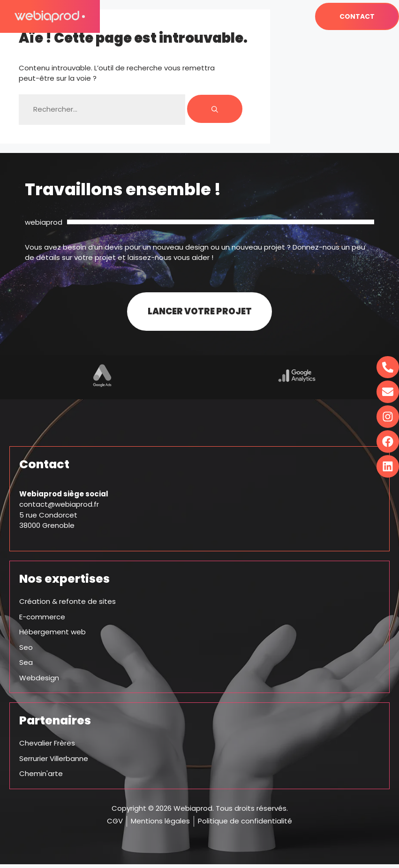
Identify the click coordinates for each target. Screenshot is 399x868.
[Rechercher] (215, 109)
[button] (281, 17)
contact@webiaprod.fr (59, 508)
